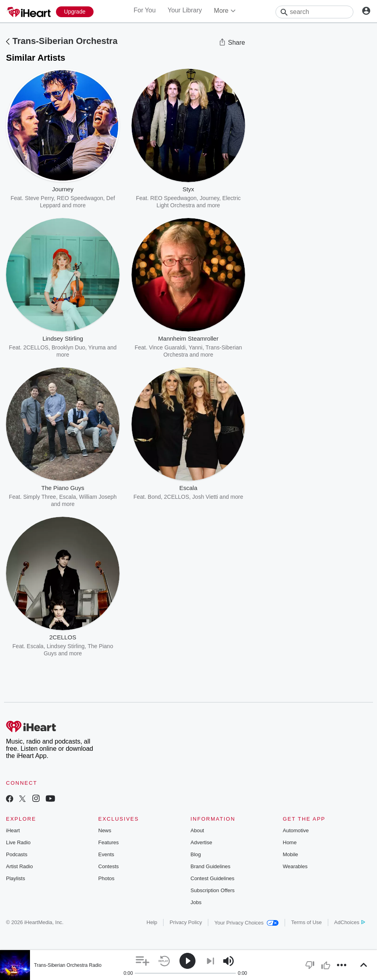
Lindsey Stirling (66, 646)
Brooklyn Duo (68, 347)
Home (290, 842)
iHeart (13, 830)
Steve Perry (39, 198)
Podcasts (17, 854)
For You (145, 10)
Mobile (290, 854)
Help (152, 922)
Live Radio (18, 842)
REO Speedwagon (80, 198)
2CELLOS (36, 347)
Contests (109, 866)
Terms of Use (306, 922)
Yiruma (97, 347)
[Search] (314, 12)
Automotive (296, 830)
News (105, 830)
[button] (143, 961)
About (197, 830)
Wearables (295, 866)
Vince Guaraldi (168, 347)
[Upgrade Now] (75, 12)
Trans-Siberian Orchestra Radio (68, 965)
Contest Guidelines (213, 878)
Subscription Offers (213, 890)
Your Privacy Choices (246, 923)
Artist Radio (19, 866)
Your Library (185, 10)
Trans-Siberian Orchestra (65, 41)
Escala (68, 497)
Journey (210, 198)
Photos (106, 878)
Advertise (201, 842)
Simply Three (40, 497)
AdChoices (350, 922)
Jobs (196, 902)
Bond (155, 497)
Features (109, 842)
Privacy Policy (186, 922)
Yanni (196, 347)
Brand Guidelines (211, 866)
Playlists (16, 878)
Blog (196, 854)
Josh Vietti (205, 497)
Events (106, 854)
